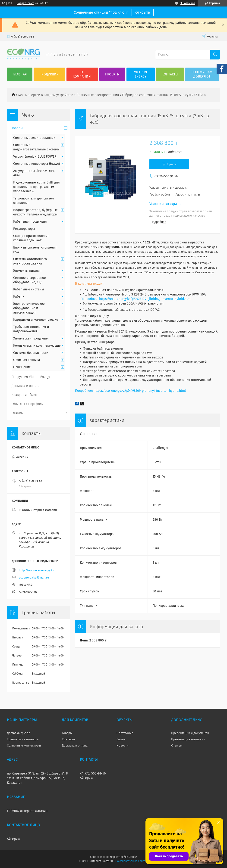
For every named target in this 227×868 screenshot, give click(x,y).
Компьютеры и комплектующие (37, 346)
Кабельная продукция (30, 222)
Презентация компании (188, 739)
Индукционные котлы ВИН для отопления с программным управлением (36, 187)
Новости (123, 745)
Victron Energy (141, 74)
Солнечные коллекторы (24, 745)
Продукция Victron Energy (31, 377)
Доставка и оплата (25, 386)
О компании (82, 74)
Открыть (143, 12)
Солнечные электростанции (98, 95)
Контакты (170, 74)
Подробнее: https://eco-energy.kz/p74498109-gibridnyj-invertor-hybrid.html (136, 299)
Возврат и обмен (24, 395)
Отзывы (17, 413)
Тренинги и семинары (23, 739)
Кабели (19, 297)
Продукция (49, 74)
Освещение (22, 367)
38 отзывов (188, 3)
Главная (20, 74)
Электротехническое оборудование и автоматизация (29, 308)
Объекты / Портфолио (28, 404)
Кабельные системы (28, 289)
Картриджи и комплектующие (36, 320)
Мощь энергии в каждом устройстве (46, 95)
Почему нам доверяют (202, 74)
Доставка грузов (19, 733)
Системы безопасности (31, 353)
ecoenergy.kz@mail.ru (34, 577)
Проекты (112, 74)
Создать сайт (25, 3)
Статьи (121, 739)
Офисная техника (27, 360)
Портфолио (125, 733)
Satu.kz (133, 857)
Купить (172, 164)
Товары (17, 128)
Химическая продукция (31, 338)
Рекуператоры (24, 229)
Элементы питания (27, 271)
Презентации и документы (190, 733)
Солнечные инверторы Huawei (37, 164)
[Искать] (215, 55)
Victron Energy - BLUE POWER (35, 157)
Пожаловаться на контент (132, 861)
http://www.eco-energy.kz (36, 570)
